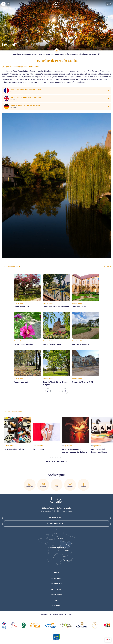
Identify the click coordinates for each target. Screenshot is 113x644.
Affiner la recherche (11, 267)
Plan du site (45, 615)
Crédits (70, 615)
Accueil (4, 41)
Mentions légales (58, 615)
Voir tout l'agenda (57, 461)
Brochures (56, 578)
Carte (107, 267)
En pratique (56, 584)
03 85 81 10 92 (56, 518)
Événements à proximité (13, 412)
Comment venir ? (56, 524)
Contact (56, 606)
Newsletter (56, 595)
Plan (56, 573)
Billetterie (56, 589)
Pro (57, 600)
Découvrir (11, 41)
